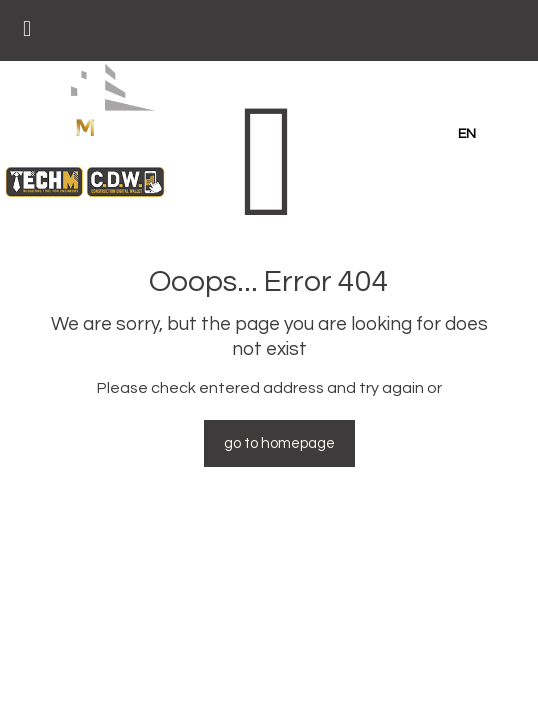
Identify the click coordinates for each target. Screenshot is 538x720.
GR (507, 134)
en (467, 134)
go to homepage (279, 443)
